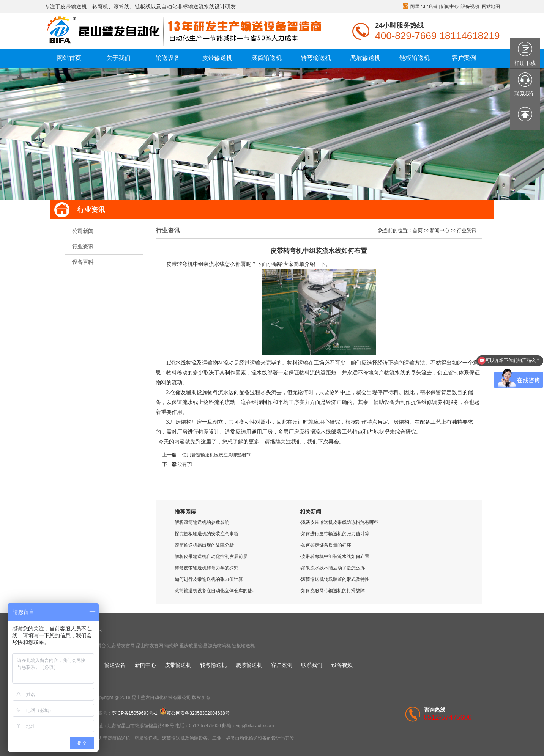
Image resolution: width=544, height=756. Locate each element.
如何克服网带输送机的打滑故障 (333, 591)
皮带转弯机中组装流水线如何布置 (335, 556)
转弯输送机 (213, 665)
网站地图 (491, 6)
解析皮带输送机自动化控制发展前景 (211, 556)
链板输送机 (243, 646)
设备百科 (83, 262)
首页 (418, 230)
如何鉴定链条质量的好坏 (326, 545)
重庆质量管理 (193, 646)
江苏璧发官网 (121, 646)
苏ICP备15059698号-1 (135, 713)
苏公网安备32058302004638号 (195, 713)
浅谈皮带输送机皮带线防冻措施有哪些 (340, 522)
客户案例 (282, 665)
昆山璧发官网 (150, 646)
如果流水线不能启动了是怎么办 (333, 568)
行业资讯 (83, 247)
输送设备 (115, 665)
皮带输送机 (178, 665)
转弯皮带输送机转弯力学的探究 (207, 568)
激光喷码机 (219, 646)
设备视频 (470, 6)
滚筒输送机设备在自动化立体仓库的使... (215, 591)
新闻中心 (449, 6)
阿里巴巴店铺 (424, 6)
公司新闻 (83, 231)
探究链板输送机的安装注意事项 (207, 534)
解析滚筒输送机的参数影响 (202, 522)
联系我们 (312, 665)
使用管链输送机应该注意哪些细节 (216, 455)
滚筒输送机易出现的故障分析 (204, 545)
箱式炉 (171, 646)
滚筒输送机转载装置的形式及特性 (335, 579)
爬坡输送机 (249, 665)
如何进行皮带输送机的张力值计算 (209, 579)
